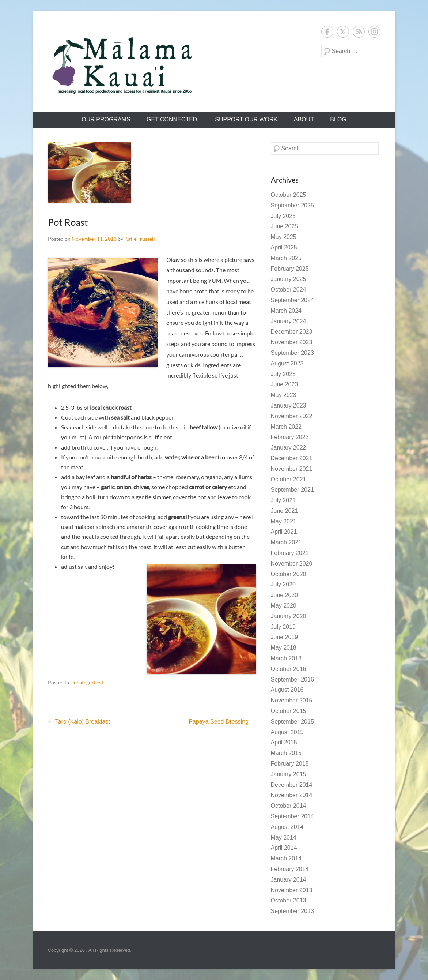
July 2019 (283, 627)
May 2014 (284, 838)
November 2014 (292, 795)
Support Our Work (246, 119)
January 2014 (289, 880)
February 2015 (290, 764)
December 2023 (292, 332)
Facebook (327, 32)
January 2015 (289, 774)
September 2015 (292, 722)
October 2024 (289, 290)
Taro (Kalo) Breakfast (79, 722)
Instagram (374, 32)
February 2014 (290, 869)
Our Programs (106, 119)
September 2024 (292, 300)
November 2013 (292, 890)
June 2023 (285, 384)
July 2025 (283, 216)
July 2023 (283, 374)
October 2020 (289, 574)
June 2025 (285, 226)
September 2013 (292, 911)
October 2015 (289, 711)
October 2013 (289, 900)
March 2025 (286, 258)
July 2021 (283, 500)
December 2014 (292, 785)
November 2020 (292, 564)
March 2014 (286, 858)
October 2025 (289, 195)
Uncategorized (87, 682)
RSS (359, 32)
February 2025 (290, 269)
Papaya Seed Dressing (222, 722)
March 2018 (286, 658)
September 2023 (292, 353)
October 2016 (289, 669)
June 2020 (285, 595)
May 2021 (284, 521)
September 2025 (292, 205)
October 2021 (289, 479)
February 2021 (290, 553)
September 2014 (292, 816)
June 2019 (285, 637)
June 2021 (285, 511)
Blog (338, 119)
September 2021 (292, 490)
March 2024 (286, 311)
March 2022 (286, 427)
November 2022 (292, 416)
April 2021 (284, 532)
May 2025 (284, 237)
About (304, 119)
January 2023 (289, 405)
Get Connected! (173, 119)
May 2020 (284, 606)
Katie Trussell (140, 239)
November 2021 (292, 469)
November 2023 (292, 342)
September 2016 (292, 679)
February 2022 (290, 437)
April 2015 (284, 742)
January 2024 (289, 321)
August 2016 (287, 690)
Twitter (343, 32)
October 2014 (289, 806)
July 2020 (283, 584)
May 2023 (284, 395)
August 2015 (287, 732)
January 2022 (289, 448)
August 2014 (287, 827)
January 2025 (289, 279)
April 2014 (284, 848)
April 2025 (284, 247)
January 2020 (289, 616)
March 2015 (286, 753)
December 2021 (292, 458)
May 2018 (284, 648)
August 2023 (287, 363)
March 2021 (286, 542)
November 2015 (292, 700)
